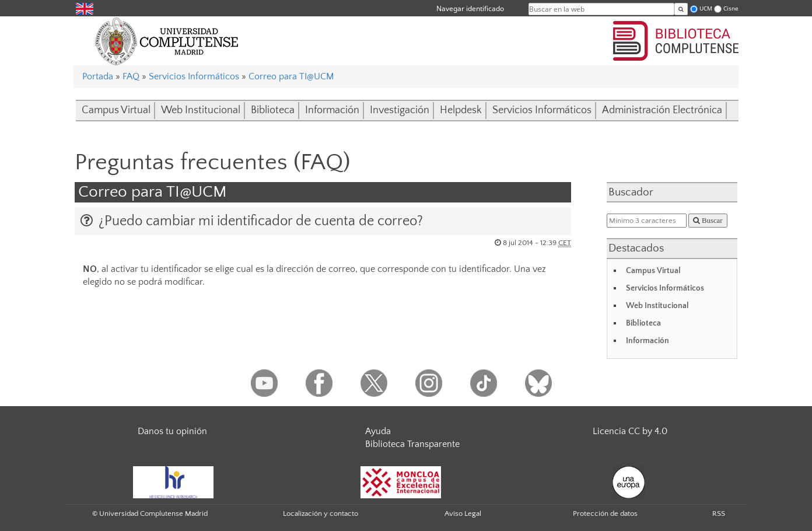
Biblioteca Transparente (412, 444)
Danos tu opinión (172, 431)
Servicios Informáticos (194, 76)
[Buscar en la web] (681, 9)
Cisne (731, 8)
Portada (98, 76)
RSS (719, 513)
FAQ (131, 76)
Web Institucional (201, 110)
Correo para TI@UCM (291, 76)
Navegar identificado (470, 8)
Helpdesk (461, 110)
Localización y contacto (321, 513)
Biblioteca (273, 110)
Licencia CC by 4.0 (630, 431)
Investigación (400, 110)
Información (332, 110)
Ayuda (378, 431)
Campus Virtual (116, 110)
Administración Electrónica (662, 110)
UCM (706, 8)
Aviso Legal (463, 513)
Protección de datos (605, 513)
